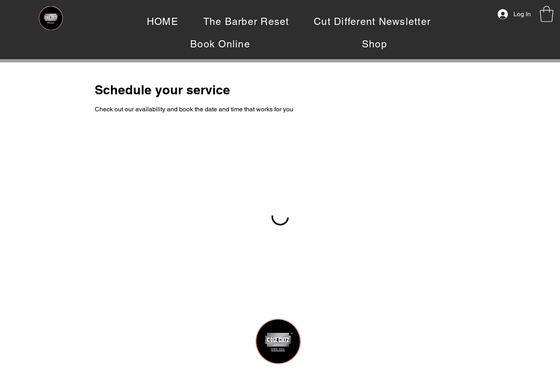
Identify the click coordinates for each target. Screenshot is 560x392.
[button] (547, 14)
